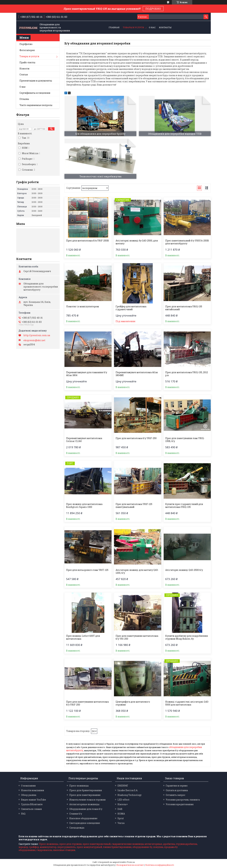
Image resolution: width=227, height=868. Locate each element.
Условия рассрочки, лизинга (183, 800)
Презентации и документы (36, 81)
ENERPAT (123, 786)
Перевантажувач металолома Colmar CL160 (84, 440)
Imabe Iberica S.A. (128, 790)
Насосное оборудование (83, 818)
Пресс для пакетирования (85, 795)
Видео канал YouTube (34, 800)
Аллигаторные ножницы (84, 804)
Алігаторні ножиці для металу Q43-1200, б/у (137, 571)
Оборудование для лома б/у (86, 809)
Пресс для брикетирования (86, 790)
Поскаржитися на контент (130, 865)
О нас (152, 27)
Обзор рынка (29, 795)
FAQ (23, 814)
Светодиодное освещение (85, 823)
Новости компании (33, 790)
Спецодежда (77, 828)
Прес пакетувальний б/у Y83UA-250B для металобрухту (187, 242)
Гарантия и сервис (177, 786)
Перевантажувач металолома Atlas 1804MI (137, 374)
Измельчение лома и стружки (87, 800)
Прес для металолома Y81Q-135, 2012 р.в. (187, 374)
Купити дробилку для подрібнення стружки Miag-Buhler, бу (187, 637)
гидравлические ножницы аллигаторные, (137, 844)
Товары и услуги (133, 27)
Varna (121, 823)
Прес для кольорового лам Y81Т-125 (87, 570)
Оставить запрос (175, 795)
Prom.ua (131, 862)
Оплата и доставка (177, 790)
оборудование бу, (143, 847)
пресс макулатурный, (90, 847)
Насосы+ (123, 804)
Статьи (24, 74)
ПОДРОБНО (153, 9)
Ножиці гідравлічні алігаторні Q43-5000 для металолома (187, 703)
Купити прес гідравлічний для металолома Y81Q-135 (184, 506)
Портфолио (26, 44)
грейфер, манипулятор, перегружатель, (53, 847)
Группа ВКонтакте (32, 804)
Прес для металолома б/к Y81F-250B (87, 241)
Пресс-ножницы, (49, 844)
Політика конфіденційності (160, 865)
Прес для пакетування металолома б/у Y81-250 (137, 637)
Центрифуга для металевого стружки (133, 703)
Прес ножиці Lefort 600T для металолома (83, 637)
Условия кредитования (180, 804)
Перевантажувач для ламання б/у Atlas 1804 (87, 374)
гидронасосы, (45, 850)
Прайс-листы (27, 62)
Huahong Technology (129, 795)
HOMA (121, 814)
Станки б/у (76, 814)
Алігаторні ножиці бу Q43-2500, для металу (137, 242)
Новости (24, 69)
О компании (28, 786)
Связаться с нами (31, 809)
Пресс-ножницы (79, 786)
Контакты (165, 27)
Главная (114, 27)
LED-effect (123, 800)
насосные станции (64, 850)
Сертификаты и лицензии (35, 93)
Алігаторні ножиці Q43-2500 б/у (184, 570)
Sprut (121, 818)
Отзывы (24, 99)
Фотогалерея (27, 50)
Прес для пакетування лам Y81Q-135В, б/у (185, 440)
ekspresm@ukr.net (34, 340)
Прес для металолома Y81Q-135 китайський (184, 308)
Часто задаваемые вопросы (36, 105)
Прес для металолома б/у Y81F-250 (136, 438)
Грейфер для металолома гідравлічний (131, 308)
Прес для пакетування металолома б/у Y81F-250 (87, 703)
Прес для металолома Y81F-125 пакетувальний (134, 506)
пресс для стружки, (71, 844)
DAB (120, 809)
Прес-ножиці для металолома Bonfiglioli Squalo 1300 (84, 506)
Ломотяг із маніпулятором (83, 307)
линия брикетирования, (118, 847)
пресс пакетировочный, (97, 844)
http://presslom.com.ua (37, 335)
